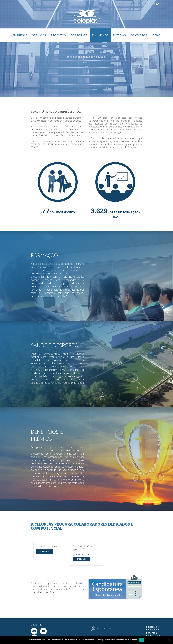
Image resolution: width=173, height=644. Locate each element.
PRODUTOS (58, 35)
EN (158, 4)
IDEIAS (156, 35)
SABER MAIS (45, 548)
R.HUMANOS (100, 35)
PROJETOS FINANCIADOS (153, 630)
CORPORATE (79, 35)
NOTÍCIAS (119, 35)
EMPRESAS (20, 35)
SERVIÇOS (39, 35)
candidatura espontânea (43, 588)
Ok (141, 640)
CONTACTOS (139, 35)
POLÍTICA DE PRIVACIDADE (153, 624)
